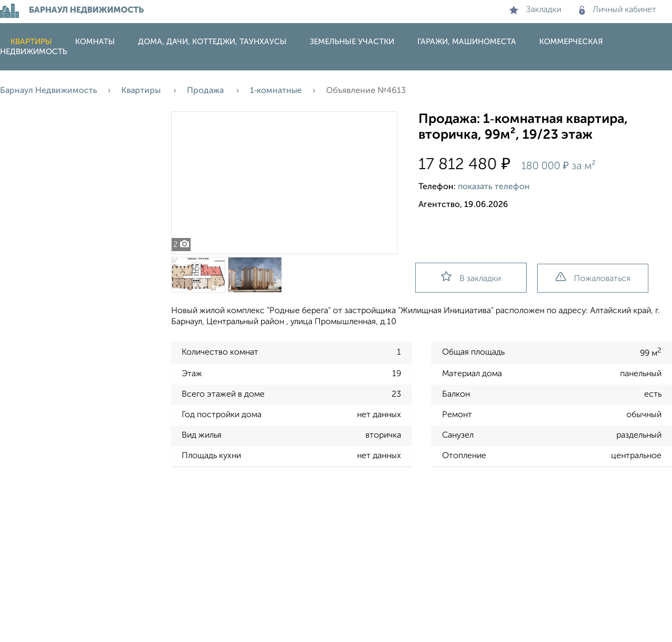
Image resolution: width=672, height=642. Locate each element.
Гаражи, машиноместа (467, 42)
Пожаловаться (593, 278)
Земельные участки (352, 42)
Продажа (206, 91)
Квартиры (31, 42)
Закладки (535, 10)
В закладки (471, 277)
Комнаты (95, 42)
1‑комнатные (276, 91)
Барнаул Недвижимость (49, 91)
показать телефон (494, 187)
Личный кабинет (618, 10)
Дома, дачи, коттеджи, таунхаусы (212, 42)
